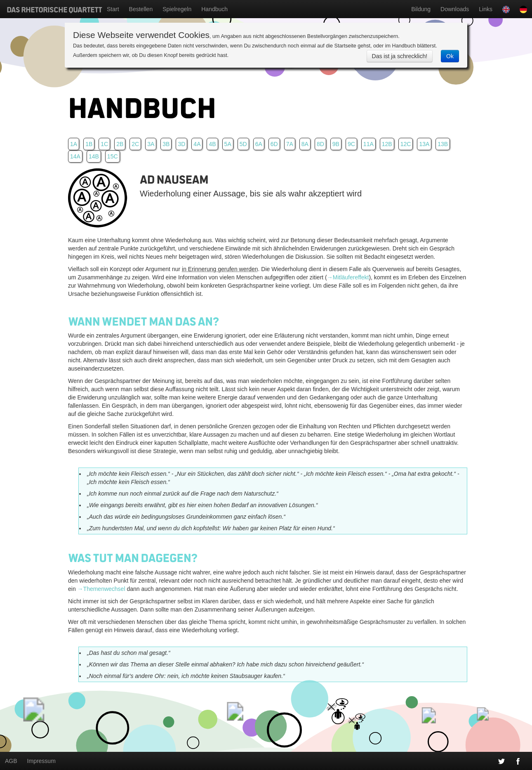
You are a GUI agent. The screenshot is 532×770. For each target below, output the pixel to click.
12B (387, 144)
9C (351, 144)
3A (151, 144)
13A (424, 144)
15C (113, 156)
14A (75, 156)
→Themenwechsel (101, 589)
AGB (11, 761)
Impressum (41, 761)
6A (259, 144)
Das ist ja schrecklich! (400, 56)
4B (212, 144)
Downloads (455, 9)
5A (228, 144)
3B (166, 144)
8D (320, 144)
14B (94, 156)
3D (181, 144)
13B (443, 144)
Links (486, 9)
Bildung (421, 9)
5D (243, 144)
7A (290, 144)
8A (305, 144)
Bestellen (141, 9)
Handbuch (214, 9)
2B (120, 144)
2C (135, 144)
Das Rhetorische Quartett (54, 9)
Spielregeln (177, 9)
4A (197, 144)
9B (336, 144)
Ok (450, 56)
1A (74, 144)
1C (104, 144)
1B (89, 144)
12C (406, 144)
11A (368, 144)
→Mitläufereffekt (348, 277)
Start (113, 9)
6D (274, 144)
